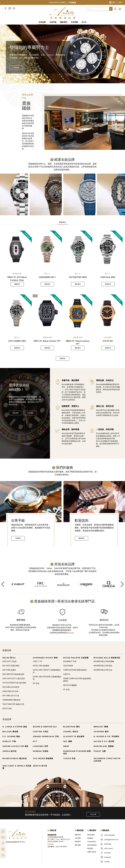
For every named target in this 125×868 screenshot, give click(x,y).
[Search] (111, 9)
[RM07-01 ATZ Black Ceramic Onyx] (17, 249)
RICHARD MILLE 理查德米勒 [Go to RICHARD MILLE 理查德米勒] (107, 658)
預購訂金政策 (92, 852)
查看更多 (62, 358)
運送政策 (90, 848)
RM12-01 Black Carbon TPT (47, 341)
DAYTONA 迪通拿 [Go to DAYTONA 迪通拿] (9, 670)
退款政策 (70, 633)
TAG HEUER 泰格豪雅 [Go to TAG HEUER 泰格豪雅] (43, 758)
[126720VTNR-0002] (78, 249)
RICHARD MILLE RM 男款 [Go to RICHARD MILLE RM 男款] (103, 666)
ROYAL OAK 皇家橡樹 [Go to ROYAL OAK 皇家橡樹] (41, 666)
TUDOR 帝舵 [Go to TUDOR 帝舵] (69, 758)
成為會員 (73, 2)
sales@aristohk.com (111, 840)
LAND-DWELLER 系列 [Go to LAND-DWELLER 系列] (10, 691)
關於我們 (16, 413)
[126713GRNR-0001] (17, 313)
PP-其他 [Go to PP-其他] (66, 690)
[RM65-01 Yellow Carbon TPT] (78, 313)
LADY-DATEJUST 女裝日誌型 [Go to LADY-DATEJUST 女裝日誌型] (14, 679)
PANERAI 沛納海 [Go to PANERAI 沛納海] (41, 751)
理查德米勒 (17, 274)
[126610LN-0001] (108, 249)
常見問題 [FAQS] (74, 22)
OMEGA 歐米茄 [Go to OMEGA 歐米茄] (10, 751)
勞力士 (47, 274)
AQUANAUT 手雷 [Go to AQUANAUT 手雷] (70, 661)
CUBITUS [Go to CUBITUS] (67, 674)
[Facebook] (5, 8)
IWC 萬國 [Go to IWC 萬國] (68, 741)
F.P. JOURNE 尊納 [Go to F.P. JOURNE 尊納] (11, 736)
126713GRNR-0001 (17, 341)
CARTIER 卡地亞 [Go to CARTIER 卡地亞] (41, 732)
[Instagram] (10, 8)
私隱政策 (90, 838)
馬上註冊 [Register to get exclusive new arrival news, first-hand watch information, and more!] (93, 814)
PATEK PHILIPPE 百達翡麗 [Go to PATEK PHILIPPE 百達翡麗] (76, 658)
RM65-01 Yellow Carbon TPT (78, 342)
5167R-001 (108, 341)
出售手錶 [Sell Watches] (53, 22)
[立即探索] (16, 68)
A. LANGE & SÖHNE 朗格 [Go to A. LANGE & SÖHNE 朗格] (15, 727)
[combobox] (98, 9)
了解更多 (18, 538)
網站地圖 (78, 845)
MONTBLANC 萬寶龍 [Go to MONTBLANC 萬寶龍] (104, 746)
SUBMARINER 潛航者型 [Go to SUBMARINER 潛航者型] (11, 700)
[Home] (63, 13)
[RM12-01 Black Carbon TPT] (47, 313)
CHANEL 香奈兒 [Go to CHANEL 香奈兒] (71, 732)
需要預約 (67, 839)
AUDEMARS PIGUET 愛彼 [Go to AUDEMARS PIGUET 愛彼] (45, 658)
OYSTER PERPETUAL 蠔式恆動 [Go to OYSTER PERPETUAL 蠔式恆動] (14, 683)
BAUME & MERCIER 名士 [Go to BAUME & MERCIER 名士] (45, 727)
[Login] (115, 9)
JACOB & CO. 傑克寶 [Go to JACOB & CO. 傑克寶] (104, 741)
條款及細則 (91, 835)
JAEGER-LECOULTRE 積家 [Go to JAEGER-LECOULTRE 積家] (15, 746)
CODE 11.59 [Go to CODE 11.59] (37, 661)
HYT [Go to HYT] (35, 741)
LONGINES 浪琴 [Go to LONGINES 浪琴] (40, 746)
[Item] (7, 77)
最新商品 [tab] (62, 222)
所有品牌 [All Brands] (42, 22)
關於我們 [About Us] (64, 22)
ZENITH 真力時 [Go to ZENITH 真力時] (40, 766)
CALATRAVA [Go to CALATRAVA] (68, 666)
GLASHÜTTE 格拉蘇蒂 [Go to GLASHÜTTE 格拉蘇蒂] (74, 736)
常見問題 (30, 413)
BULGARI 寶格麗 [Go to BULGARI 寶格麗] (10, 732)
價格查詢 (17, 284)
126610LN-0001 (108, 277)
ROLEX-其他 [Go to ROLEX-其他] (7, 708)
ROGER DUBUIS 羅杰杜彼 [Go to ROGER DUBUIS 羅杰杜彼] (15, 758)
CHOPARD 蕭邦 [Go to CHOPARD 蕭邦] (101, 732)
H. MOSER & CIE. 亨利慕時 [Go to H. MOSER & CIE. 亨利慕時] (106, 736)
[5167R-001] (108, 313)
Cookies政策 (91, 842)
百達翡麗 (108, 337)
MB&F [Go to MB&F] (66, 746)
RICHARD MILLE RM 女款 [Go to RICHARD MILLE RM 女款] (103, 670)
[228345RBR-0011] (47, 249)
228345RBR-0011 (47, 277)
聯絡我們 (81, 538)
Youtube (107, 862)
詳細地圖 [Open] (50, 844)
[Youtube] (14, 8)
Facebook (107, 853)
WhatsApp (108, 844)
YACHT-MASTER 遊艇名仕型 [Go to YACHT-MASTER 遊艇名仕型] (13, 704)
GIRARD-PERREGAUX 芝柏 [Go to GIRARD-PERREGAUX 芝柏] (46, 736)
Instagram (108, 857)
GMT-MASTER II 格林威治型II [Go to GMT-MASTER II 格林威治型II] (13, 674)
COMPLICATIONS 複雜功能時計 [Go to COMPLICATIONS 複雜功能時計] (75, 670)
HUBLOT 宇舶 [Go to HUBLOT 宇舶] (9, 741)
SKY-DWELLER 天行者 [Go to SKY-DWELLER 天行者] (11, 696)
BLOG (84, 22)
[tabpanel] (62, 296)
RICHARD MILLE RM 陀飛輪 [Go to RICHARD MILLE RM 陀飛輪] (104, 661)
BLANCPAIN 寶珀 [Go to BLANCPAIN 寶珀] (72, 727)
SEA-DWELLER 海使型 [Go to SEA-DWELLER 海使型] (11, 687)
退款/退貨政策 (92, 845)
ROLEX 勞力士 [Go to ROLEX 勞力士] (9, 658)
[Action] (3, 855)
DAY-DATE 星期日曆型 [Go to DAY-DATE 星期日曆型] (11, 666)
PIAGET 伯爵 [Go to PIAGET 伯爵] (100, 751)
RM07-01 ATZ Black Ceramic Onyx (17, 279)
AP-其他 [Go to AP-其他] (36, 683)
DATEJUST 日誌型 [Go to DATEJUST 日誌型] (9, 661)
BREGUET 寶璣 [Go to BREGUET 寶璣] (101, 727)
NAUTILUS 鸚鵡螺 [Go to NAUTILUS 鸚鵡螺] (70, 685)
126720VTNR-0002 (78, 277)
